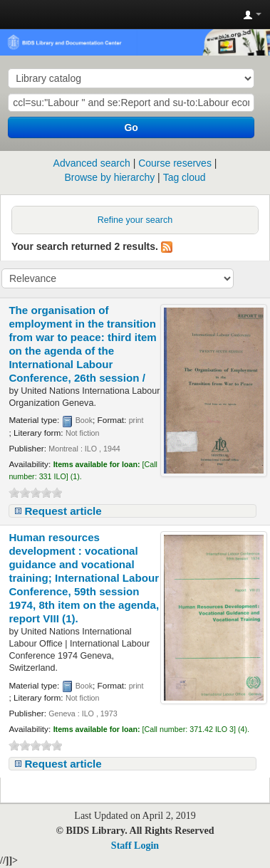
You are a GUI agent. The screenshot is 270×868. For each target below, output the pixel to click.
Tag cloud (185, 177)
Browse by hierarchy (109, 177)
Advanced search (92, 163)
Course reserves (175, 163)
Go (131, 127)
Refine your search (135, 220)
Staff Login (135, 846)
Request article (63, 511)
